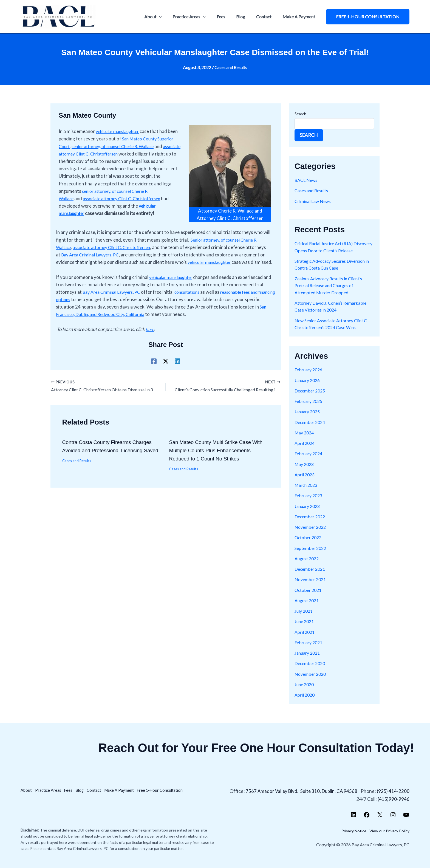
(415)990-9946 (393, 799)
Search (300, 113)
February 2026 (310, 377)
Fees (229, 17)
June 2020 (305, 691)
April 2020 (305, 702)
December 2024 (311, 429)
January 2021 (309, 660)
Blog (246, 17)
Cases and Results (231, 67)
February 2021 (310, 649)
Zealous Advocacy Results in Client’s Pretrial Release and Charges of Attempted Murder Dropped (332, 292)
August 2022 (308, 565)
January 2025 (309, 419)
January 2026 (309, 387)
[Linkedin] (177, 374)
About (165, 17)
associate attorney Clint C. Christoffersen (117, 253)
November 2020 (311, 681)
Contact (267, 17)
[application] (171, 17)
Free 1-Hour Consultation (51, 799)
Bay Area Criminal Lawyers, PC (114, 261)
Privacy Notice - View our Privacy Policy (371, 831)
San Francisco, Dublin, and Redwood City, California (112, 328)
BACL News (307, 180)
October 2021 (309, 597)
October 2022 (309, 545)
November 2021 (311, 586)
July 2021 (304, 618)
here (150, 343)
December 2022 (311, 523)
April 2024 (305, 450)
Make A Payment (300, 17)
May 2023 (305, 471)
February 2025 (310, 408)
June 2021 (305, 628)
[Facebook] (154, 374)
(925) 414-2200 (393, 791)
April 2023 (305, 481)
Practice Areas (199, 17)
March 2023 (307, 492)
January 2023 (309, 513)
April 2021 (305, 639)
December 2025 (311, 398)
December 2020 (311, 670)
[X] (166, 374)
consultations (194, 305)
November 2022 (311, 534)
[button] (368, 17)
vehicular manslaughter (120, 131)
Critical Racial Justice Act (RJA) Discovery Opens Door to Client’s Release (329, 250)
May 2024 (305, 439)
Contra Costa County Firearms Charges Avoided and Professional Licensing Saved (111, 464)
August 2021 (308, 607)
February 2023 (310, 503)
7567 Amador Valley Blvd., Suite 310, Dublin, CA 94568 (299, 791)
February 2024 (310, 461)
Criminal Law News (314, 201)
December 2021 (311, 576)
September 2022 (312, 555)
